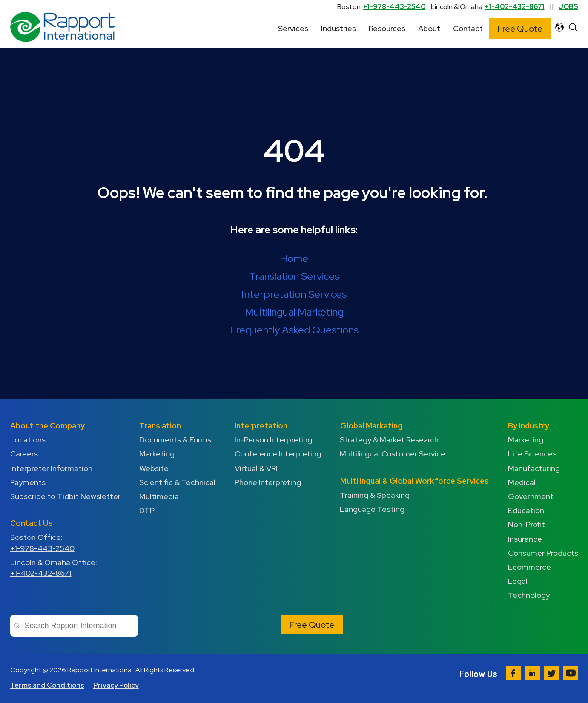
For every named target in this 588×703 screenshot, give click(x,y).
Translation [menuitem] (160, 426)
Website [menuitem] (154, 468)
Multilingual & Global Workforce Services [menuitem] (414, 481)
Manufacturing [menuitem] (534, 468)
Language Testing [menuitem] (373, 509)
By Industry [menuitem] (529, 426)
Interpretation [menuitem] (261, 426)
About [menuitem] (429, 28)
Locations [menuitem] (28, 440)
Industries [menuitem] (338, 28)
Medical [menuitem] (522, 482)
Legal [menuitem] (518, 581)
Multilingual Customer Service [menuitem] (393, 454)
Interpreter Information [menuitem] (51, 468)
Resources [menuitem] (387, 28)
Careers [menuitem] (24, 454)
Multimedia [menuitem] (159, 496)
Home (294, 258)
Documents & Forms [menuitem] (175, 440)
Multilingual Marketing (294, 312)
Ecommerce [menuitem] (529, 567)
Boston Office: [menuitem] (65, 543)
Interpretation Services (294, 294)
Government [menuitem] (531, 496)
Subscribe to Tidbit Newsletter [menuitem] (65, 496)
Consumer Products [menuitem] (543, 553)
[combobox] (74, 626)
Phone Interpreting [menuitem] (268, 482)
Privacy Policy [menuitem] (116, 685)
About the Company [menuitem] (47, 426)
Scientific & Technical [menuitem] (177, 482)
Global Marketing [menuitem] (371, 426)
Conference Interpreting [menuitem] (278, 454)
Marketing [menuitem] (157, 454)
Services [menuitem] (293, 28)
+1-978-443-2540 (394, 7)
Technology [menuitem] (529, 595)
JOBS (569, 7)
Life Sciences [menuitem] (532, 454)
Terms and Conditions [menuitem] (47, 685)
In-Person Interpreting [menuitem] (273, 440)
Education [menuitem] (526, 510)
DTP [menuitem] (147, 510)
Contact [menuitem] (468, 28)
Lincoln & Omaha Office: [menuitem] (65, 568)
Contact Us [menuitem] (32, 523)
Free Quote (520, 29)
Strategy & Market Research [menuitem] (390, 440)
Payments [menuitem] (28, 482)
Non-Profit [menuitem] (526, 524)
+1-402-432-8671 (515, 7)
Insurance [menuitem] (525, 539)
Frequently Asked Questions (294, 330)
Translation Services (294, 276)
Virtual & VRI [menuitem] (256, 468)
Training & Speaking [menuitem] (375, 495)
